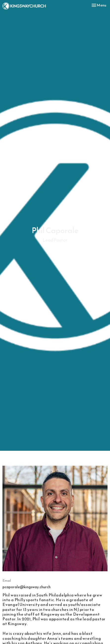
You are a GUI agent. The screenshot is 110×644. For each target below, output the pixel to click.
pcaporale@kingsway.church (27, 587)
